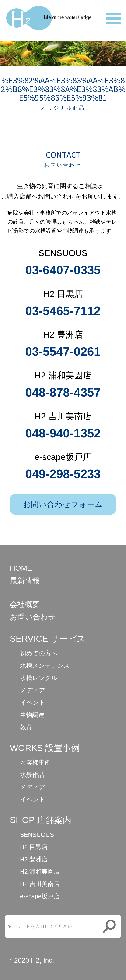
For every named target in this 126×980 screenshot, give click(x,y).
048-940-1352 (63, 433)
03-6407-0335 (63, 270)
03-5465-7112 (63, 311)
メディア (33, 690)
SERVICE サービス (48, 639)
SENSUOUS (37, 835)
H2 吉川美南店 (40, 884)
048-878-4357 (63, 392)
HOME (21, 568)
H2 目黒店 (34, 847)
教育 (26, 727)
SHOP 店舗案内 (41, 820)
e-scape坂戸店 (40, 896)
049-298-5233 (63, 474)
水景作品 (32, 775)
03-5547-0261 (63, 352)
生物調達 (32, 715)
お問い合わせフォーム (63, 504)
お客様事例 (35, 762)
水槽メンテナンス (45, 666)
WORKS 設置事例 (45, 748)
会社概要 (25, 604)
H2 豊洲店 (34, 859)
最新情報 (25, 581)
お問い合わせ (33, 617)
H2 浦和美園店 (40, 872)
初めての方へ (39, 653)
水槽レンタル (39, 678)
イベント (33, 703)
